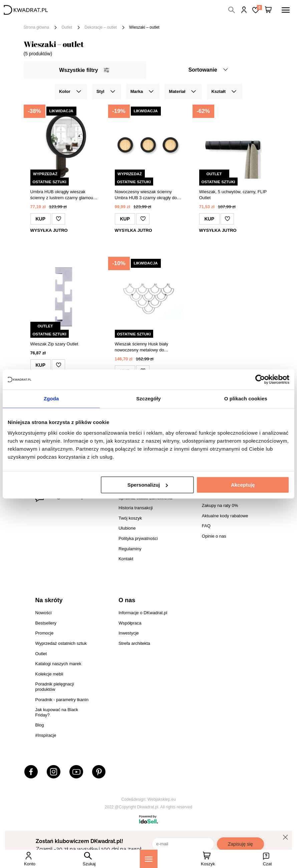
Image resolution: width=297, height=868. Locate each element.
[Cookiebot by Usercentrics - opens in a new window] (260, 379)
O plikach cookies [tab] (246, 399)
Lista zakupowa (259, 7)
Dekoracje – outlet (101, 27)
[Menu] (149, 859)
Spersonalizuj (148, 485)
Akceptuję (243, 485)
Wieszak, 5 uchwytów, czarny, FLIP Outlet (233, 195)
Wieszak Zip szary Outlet (54, 344)
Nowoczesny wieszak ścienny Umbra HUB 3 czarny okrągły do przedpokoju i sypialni (146, 195)
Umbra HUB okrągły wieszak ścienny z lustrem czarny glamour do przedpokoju (63, 195)
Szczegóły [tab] (148, 399)
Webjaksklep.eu (162, 799)
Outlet (67, 27)
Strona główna (37, 27)
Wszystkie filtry (84, 70)
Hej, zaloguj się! (244, 10)
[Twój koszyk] (268, 10)
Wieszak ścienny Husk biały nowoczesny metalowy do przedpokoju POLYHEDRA (141, 347)
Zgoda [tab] (51, 399)
